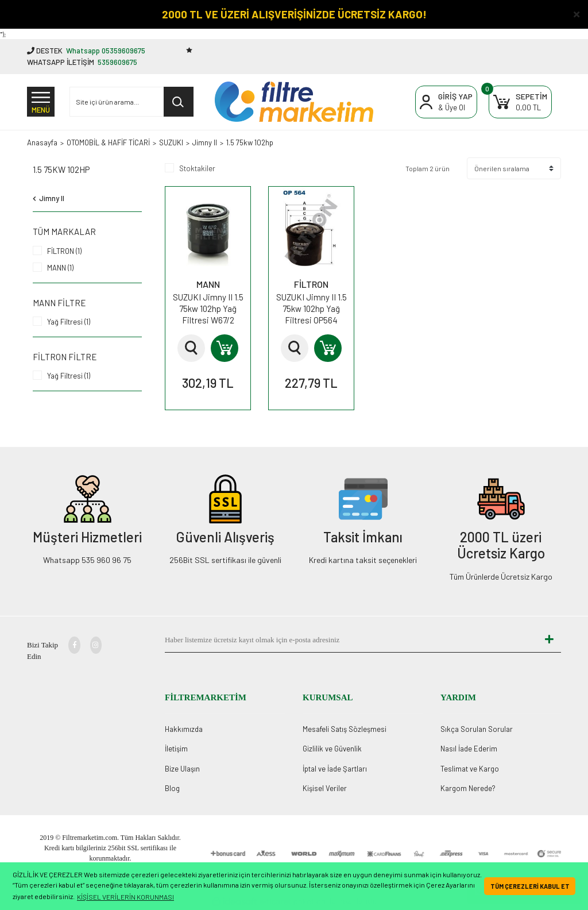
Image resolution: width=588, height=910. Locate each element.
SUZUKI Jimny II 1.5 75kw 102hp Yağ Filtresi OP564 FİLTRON (312, 309)
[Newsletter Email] (351, 640)
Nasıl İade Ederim (469, 749)
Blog (172, 788)
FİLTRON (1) (64, 251)
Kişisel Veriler (325, 788)
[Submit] (550, 640)
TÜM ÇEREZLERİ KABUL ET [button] (530, 886)
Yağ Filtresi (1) (69, 322)
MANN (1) (60, 268)
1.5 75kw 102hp (250, 142)
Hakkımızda (184, 729)
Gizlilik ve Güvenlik (332, 749)
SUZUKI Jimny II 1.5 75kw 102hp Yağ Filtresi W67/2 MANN (208, 309)
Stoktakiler (197, 168)
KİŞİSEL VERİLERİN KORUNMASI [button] (125, 897)
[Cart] (520, 102)
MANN (208, 284)
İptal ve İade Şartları (335, 769)
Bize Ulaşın (182, 769)
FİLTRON (311, 284)
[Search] (131, 102)
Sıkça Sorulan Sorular (477, 729)
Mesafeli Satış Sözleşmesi (345, 729)
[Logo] (294, 102)
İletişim (176, 749)
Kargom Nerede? (468, 788)
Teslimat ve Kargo (470, 769)
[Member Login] (446, 102)
